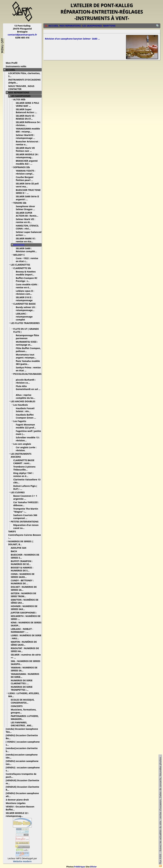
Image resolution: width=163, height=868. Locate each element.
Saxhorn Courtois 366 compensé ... (25, 517)
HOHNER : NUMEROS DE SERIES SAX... (24, 608)
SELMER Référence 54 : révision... (28, 124)
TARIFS (13, 531)
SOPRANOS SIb (23, 167)
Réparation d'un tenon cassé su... (26, 527)
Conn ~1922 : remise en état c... (27, 260)
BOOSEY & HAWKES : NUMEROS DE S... (22, 569)
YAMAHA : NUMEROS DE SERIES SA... (24, 669)
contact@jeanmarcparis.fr (22, 35)
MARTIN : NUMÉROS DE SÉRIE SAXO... (24, 643)
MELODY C (20, 255)
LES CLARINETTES (22, 265)
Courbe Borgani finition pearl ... (26, 179)
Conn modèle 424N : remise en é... (27, 286)
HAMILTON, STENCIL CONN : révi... (27, 227)
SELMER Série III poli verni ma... (27, 185)
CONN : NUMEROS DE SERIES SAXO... (23, 575)
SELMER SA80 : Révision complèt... (28, 250)
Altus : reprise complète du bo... (27, 396)
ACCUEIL (12, 70)
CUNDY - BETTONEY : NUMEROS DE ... (22, 582)
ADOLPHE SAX (20, 548)
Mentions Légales (17, 803)
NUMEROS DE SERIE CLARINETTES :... (22, 682)
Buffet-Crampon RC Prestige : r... (27, 279)
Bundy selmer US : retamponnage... (26, 309)
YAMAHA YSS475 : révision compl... (26, 172)
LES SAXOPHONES (22, 96)
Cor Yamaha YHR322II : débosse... (26, 504)
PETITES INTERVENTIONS (26, 522)
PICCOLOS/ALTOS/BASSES (27, 375)
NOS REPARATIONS (20, 93)
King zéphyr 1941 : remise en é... (23, 475)
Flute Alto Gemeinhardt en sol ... (28, 389)
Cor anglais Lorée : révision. (26, 449)
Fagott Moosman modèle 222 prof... (27, 426)
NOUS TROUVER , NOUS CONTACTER (21, 88)
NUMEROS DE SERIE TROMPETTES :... (22, 688)
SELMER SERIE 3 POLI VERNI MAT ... (28, 104)
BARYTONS (20, 245)
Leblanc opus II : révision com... (25, 292)
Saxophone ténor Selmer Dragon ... (27, 208)
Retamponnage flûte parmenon (28, 337)
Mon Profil (12, 63)
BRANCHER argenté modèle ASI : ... (27, 162)
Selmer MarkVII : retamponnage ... (27, 137)
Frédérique (79, 867)
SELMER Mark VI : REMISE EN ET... (26, 117)
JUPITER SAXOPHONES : (25, 613)
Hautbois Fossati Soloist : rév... (25, 410)
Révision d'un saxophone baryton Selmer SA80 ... (72, 39)
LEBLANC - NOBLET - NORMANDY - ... (22, 630)
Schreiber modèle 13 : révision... (28, 439)
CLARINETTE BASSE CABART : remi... (24, 462)
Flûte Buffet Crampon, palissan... (28, 350)
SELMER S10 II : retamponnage (26, 299)
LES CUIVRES (19, 492)
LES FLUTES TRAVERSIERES (25, 324)
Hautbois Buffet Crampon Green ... (27, 416)
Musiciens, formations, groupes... (24, 711)
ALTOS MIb (21, 99)
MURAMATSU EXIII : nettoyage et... (27, 343)
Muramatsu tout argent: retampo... (27, 356)
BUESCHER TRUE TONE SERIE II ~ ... (28, 191)
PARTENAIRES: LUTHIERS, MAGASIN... (25, 718)
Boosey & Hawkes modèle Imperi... (26, 273)
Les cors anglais (23, 444)
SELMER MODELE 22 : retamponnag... (17, 814)
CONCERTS (18, 706)
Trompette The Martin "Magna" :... (26, 510)
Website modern (22, 861)
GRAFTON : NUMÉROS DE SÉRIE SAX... (25, 601)
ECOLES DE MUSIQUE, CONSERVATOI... (23, 701)
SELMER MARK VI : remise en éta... (26, 240)
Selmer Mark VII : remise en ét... (26, 221)
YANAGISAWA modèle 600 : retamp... (28, 130)
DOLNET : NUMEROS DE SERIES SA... (24, 588)
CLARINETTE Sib (23, 268)
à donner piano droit (19, 800)
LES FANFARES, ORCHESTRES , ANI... (23, 724)
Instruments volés (16, 66)
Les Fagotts (21, 421)
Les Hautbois (22, 405)
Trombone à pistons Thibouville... (24, 468)
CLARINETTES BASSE (26, 304)
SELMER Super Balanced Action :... (28, 111)
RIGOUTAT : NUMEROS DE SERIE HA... (25, 650)
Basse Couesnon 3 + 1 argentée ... (25, 497)
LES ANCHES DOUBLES (24, 401)
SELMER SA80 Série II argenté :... (28, 198)
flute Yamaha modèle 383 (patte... (28, 363)
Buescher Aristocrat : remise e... (28, 143)
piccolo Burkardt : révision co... (26, 381)
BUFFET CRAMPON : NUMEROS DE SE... (22, 563)
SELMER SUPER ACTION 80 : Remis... (28, 214)
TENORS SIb (21, 203)
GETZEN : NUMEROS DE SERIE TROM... (24, 595)
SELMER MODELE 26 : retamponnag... (27, 156)
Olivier (93, 867)
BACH (15, 551)
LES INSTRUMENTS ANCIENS (21, 455)
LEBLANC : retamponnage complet (24, 317)
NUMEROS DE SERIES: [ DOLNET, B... (21, 543)
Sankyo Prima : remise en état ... (28, 369)
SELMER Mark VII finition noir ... (25, 149)
